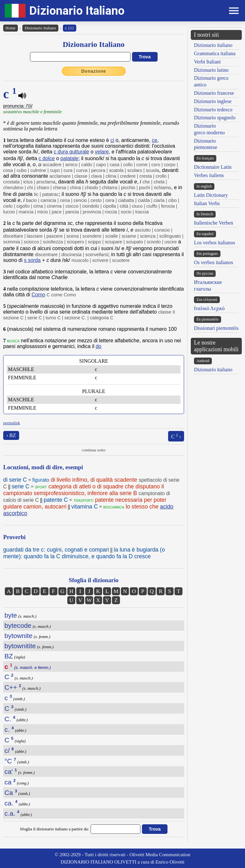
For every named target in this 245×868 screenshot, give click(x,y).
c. (9, 729)
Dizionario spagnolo (215, 118)
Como (38, 295)
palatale (69, 158)
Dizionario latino (211, 70)
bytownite (19, 636)
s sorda (32, 260)
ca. (11, 803)
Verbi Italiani (207, 62)
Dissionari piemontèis (216, 328)
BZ (9, 656)
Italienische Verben (214, 223)
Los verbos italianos (215, 243)
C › (176, 436)
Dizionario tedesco (213, 110)
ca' (11, 772)
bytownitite (20, 646)
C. (10, 719)
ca (10, 782)
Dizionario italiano (213, 45)
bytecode (18, 625)
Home (11, 28)
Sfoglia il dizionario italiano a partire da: (54, 829)
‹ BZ (11, 435)
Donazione (94, 71)
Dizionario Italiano (77, 11)
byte (11, 615)
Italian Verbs (207, 203)
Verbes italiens (209, 175)
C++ (13, 687)
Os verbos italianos (214, 262)
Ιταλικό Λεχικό (209, 308)
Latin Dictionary (211, 195)
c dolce (47, 158)
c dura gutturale (71, 152)
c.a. (12, 813)
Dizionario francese (214, 93)
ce (155, 140)
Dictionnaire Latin (213, 167)
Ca (11, 793)
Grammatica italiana (215, 53)
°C (10, 761)
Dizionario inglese (213, 101)
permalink (12, 423)
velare (102, 152)
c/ (9, 750)
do (99, 346)
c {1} (70, 28)
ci (112, 140)
